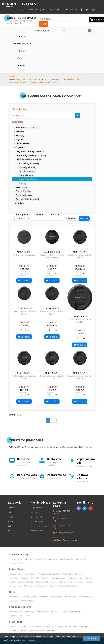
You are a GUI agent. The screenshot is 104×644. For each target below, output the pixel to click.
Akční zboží (19, 203)
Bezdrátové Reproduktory (70, 612)
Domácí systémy (27, 601)
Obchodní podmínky (39, 526)
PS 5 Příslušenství (72, 626)
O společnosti (36, 508)
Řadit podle (22, 214)
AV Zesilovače (56, 597)
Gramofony (43, 597)
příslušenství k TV (66, 559)
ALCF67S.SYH (80, 316)
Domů (25, 36)
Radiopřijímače (42, 612)
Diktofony (54, 612)
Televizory (20, 135)
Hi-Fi (10, 531)
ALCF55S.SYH (24, 308)
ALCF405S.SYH (52, 252)
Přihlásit (71, 10)
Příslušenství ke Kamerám (46, 582)
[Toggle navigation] (89, 31)
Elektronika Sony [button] (21, 44)
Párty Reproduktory (29, 597)
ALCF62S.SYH (52, 308)
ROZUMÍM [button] (92, 639)
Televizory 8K (81, 559)
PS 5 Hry (84, 626)
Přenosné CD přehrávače (19, 616)
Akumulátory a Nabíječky (29, 163)
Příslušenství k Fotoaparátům (29, 159)
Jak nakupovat (30, 10)
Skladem (72, 218)
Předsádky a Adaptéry (27, 167)
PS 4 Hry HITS (23, 630)
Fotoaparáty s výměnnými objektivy (32, 155)
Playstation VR (24, 626)
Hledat (44, 24)
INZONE (60, 626)
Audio (11, 517)
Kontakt (22, 65)
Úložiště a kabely (23, 143)
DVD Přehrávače (70, 597)
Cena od (39, 215)
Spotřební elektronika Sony (25, 79)
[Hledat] (57, 19)
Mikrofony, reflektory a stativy (36, 586)
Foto (10, 526)
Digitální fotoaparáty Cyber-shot (30, 151)
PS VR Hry (51, 630)
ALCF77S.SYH (52, 373)
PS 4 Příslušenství (38, 630)
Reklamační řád (37, 531)
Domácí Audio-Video (24, 195)
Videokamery (21, 187)
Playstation (20, 139)
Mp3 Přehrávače (16, 612)
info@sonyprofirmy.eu (63, 533)
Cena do (55, 215)
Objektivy (22, 183)
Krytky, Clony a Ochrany (44, 82)
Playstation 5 (37, 626)
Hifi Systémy (14, 597)
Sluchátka (20, 131)
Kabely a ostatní (16, 586)
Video (10, 521)
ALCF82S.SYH (80, 373)
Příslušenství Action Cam (67, 586)
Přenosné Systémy (23, 191)
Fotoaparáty (52, 79)
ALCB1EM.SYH (24, 252)
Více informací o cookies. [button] (25, 640)
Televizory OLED (16, 559)
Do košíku (24, 280)
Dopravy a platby (37, 521)
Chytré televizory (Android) (47, 559)
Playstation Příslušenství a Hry (28, 199)
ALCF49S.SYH (80, 252)
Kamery (53, 586)
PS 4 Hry (13, 630)
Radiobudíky (29, 612)
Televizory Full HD (16, 563)
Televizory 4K (29, 559)
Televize (12, 512)
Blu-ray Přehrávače (86, 597)
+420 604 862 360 (51, 10)
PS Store (13, 626)
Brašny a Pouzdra (26, 175)
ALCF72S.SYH (24, 373)
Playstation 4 (49, 626)
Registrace (92, 10)
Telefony (12, 508)
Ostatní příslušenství (27, 171)
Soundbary (14, 601)
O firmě (22, 51)
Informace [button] (21, 58)
